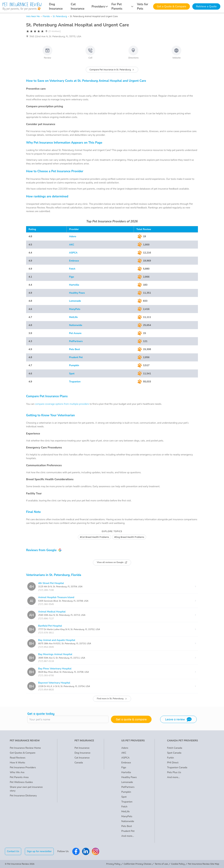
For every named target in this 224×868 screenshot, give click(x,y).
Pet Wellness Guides (21, 782)
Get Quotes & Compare (23, 753)
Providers (100, 6)
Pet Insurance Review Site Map (204, 864)
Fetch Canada (175, 748)
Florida (46, 16)
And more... (128, 836)
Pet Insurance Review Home (25, 748)
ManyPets (75, 309)
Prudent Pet (76, 357)
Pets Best (75, 349)
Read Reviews (18, 758)
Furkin (171, 758)
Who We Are (17, 772)
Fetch (72, 269)
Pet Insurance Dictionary (23, 796)
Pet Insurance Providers (23, 767)
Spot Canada (174, 753)
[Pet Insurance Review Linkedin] (86, 851)
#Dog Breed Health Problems (129, 537)
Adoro (73, 236)
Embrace (74, 261)
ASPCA (73, 253)
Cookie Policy (178, 864)
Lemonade (75, 301)
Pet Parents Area (19, 777)
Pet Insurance (82, 748)
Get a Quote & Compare (171, 6)
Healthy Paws (77, 293)
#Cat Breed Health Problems (94, 537)
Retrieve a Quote (206, 6)
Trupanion (75, 382)
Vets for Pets (143, 6)
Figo (72, 277)
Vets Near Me (33, 16)
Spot (72, 374)
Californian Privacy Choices (138, 864)
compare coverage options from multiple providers (62, 404)
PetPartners (76, 341)
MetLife (73, 317)
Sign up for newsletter (39, 851)
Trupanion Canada (177, 767)
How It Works (17, 763)
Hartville (74, 285)
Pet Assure (75, 333)
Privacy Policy (113, 864)
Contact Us (13, 851)
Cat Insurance (78, 6)
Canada (79, 763)
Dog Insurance (56, 6)
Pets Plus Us (174, 772)
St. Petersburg (60, 16)
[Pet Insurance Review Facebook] (76, 851)
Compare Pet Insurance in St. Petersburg (112, 70)
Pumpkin (74, 365)
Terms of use (161, 864)
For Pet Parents (122, 6)
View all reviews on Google (112, 562)
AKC (72, 245)
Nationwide (76, 325)
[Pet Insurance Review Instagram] (96, 851)
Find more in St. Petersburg (112, 699)
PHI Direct (173, 763)
